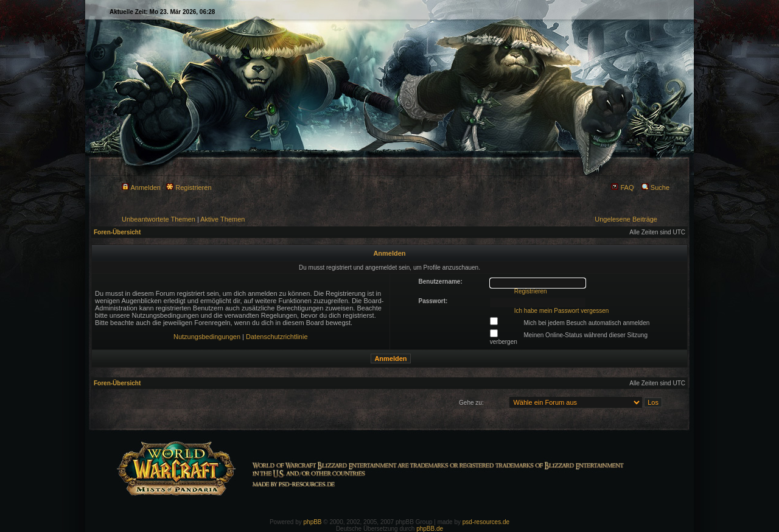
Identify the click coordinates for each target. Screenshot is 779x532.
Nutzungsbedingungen (207, 337)
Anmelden (141, 187)
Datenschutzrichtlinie (277, 337)
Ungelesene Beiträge (626, 219)
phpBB (313, 522)
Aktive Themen (222, 219)
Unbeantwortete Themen (159, 219)
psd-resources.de (486, 522)
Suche (655, 187)
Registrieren (189, 187)
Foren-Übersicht (117, 232)
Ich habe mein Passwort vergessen (562, 311)
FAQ (622, 187)
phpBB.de (430, 529)
